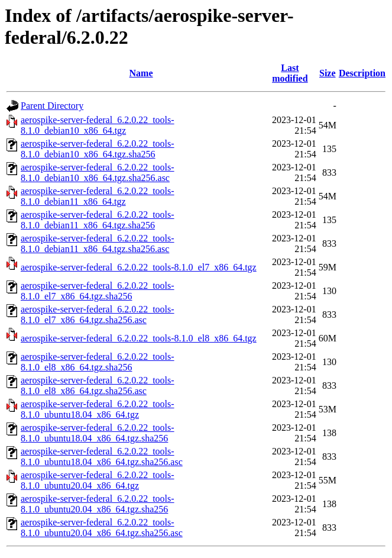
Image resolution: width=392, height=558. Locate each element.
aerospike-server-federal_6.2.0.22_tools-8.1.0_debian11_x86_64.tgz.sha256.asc (98, 243)
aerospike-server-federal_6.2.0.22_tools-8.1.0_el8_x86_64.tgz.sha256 (98, 362)
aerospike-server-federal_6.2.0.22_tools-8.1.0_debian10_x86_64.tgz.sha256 (98, 149)
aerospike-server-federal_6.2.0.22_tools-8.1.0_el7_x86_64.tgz (139, 267)
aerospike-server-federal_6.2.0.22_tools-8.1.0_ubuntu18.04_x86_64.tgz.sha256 (98, 433)
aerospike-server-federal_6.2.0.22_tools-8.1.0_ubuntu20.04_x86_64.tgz (98, 480)
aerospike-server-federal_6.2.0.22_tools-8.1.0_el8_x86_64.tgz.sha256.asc (98, 386)
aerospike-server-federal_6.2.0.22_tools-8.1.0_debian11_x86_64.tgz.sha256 (98, 220)
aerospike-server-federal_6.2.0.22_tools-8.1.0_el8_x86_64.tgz (139, 338)
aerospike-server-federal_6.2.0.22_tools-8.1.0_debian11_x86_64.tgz (98, 196)
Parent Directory (52, 106)
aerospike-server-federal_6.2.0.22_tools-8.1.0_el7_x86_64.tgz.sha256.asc (98, 315)
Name (141, 73)
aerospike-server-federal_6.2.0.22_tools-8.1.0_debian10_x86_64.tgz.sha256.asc (98, 172)
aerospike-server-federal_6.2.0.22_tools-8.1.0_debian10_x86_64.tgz (98, 125)
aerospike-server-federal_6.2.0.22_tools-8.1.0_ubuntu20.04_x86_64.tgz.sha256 (98, 504)
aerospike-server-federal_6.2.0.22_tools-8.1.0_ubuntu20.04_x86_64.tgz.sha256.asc (102, 528)
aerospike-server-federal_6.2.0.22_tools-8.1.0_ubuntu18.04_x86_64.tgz (98, 409)
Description (362, 73)
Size (328, 73)
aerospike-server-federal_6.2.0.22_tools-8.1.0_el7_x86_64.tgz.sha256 (98, 291)
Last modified (290, 73)
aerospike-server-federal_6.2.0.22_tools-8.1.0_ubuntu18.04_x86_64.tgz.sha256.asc (102, 457)
